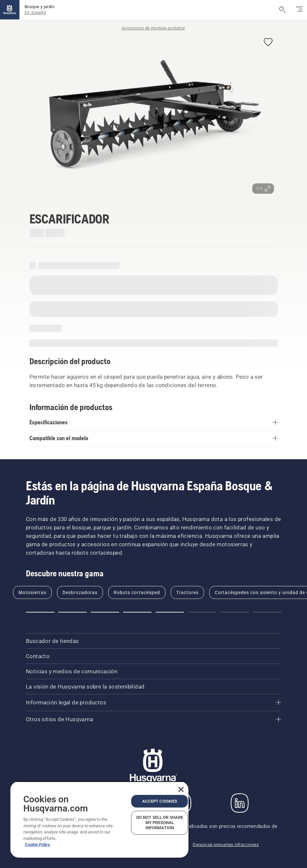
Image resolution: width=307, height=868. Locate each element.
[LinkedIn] (240, 803)
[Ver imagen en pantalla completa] (154, 115)
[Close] (181, 789)
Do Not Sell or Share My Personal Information (160, 823)
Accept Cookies (160, 801)
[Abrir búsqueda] (282, 10)
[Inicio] (10, 10)
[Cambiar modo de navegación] (299, 10)
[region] (99, 819)
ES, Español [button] (35, 12)
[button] (268, 43)
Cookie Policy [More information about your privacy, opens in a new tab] (38, 845)
